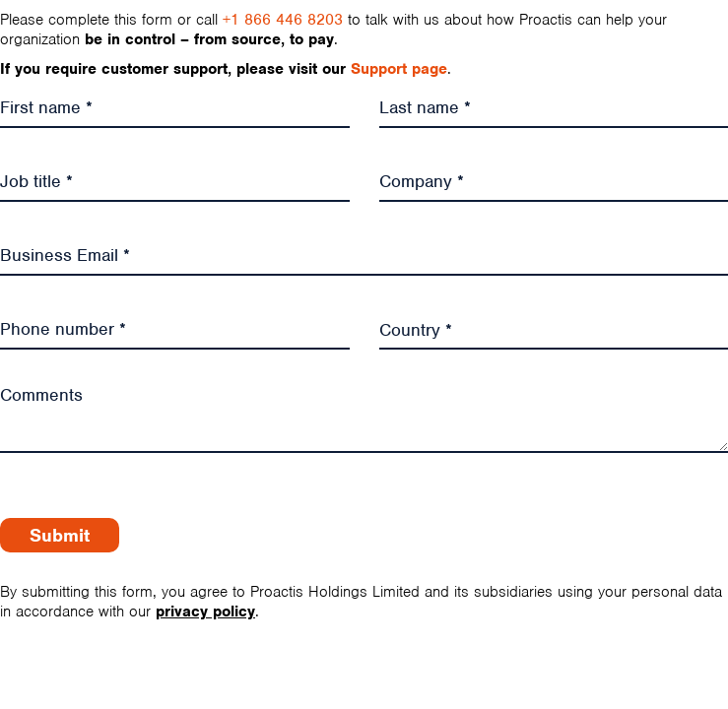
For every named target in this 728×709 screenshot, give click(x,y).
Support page (399, 69)
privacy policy (205, 612)
